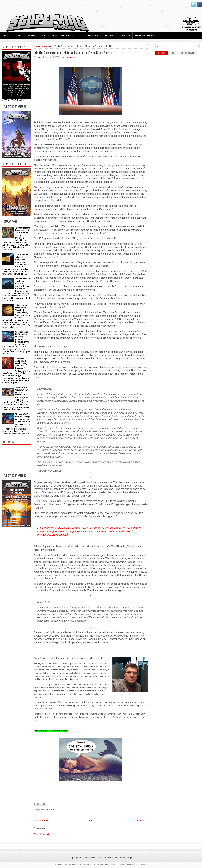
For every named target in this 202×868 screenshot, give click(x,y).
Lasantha (92, 865)
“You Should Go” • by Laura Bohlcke (23, 281)
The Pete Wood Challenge (89, 35)
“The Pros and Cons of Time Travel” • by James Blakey (22, 309)
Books (44, 35)
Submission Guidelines (145, 35)
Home (5, 35)
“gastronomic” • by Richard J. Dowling (23, 334)
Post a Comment (41, 834)
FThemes (67, 865)
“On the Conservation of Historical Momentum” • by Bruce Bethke (73, 53)
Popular (162, 53)
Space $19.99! (22, 255)
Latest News (17, 35)
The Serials (110, 35)
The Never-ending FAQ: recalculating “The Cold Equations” (21, 363)
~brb (39, 57)
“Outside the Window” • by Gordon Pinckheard (21, 391)
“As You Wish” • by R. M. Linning (22, 415)
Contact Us (125, 35)
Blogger (129, 858)
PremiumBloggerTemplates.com (111, 865)
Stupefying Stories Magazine (99, 858)
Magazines (32, 35)
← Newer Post (41, 821)
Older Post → (141, 821)
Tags (173, 53)
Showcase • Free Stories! (63, 35)
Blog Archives (188, 53)
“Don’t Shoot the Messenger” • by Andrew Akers (23, 230)
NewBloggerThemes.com (137, 865)
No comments (68, 57)
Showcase (47, 46)
